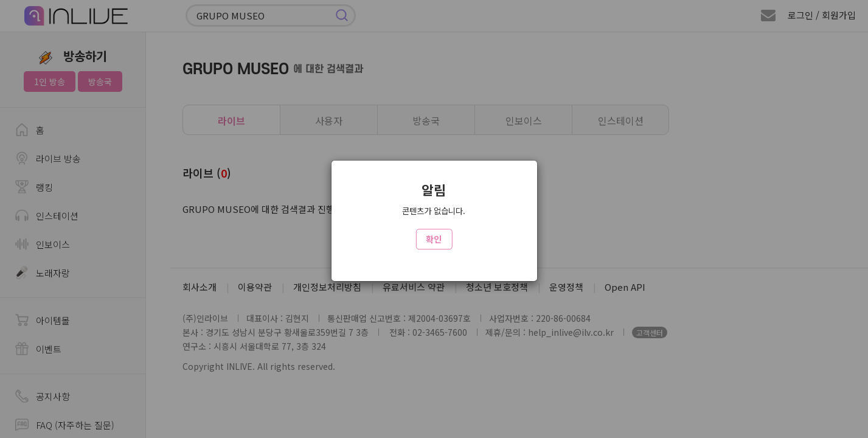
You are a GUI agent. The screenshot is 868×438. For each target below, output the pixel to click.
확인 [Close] (434, 239)
